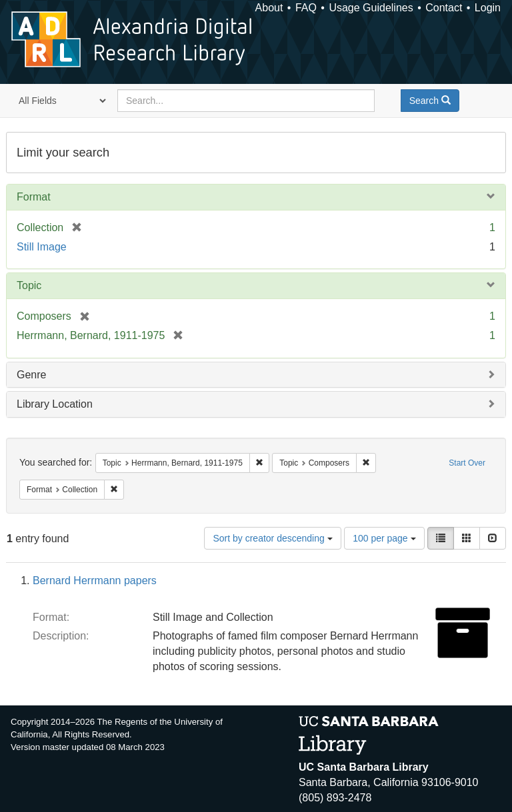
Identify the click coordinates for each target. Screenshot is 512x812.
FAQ (306, 8)
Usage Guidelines (371, 8)
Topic (29, 285)
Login (488, 8)
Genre (31, 375)
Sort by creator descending (272, 538)
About (269, 8)
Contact (444, 8)
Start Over (467, 463)
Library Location (55, 404)
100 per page (384, 538)
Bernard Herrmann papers (95, 581)
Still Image (42, 247)
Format (34, 197)
